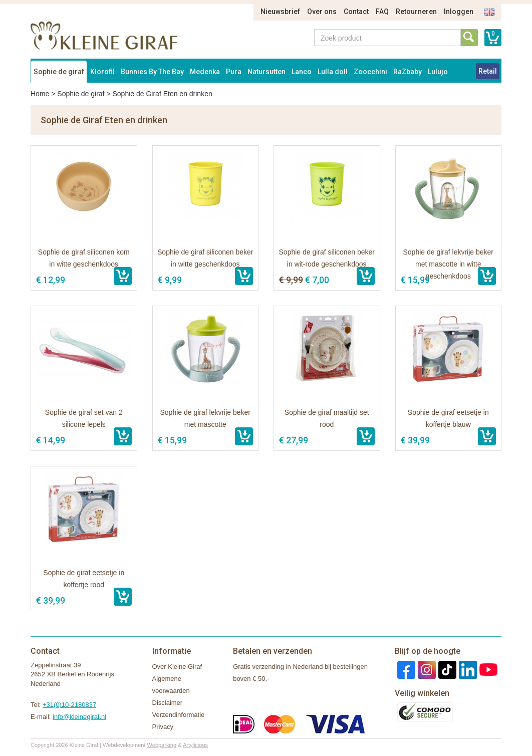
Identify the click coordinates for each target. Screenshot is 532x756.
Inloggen (459, 12)
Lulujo (438, 72)
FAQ (382, 12)
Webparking (162, 745)
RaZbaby (408, 72)
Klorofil (102, 72)
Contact (356, 12)
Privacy (163, 727)
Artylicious (195, 745)
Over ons (322, 12)
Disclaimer (168, 703)
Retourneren (416, 12)
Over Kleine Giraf (177, 667)
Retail (488, 71)
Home (40, 94)
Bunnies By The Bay (152, 72)
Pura (234, 72)
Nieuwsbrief (280, 12)
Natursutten (267, 72)
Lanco (302, 72)
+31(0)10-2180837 (69, 705)
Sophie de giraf (59, 72)
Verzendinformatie (179, 715)
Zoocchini (370, 72)
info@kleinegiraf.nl (79, 717)
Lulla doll (333, 72)
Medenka (205, 72)
